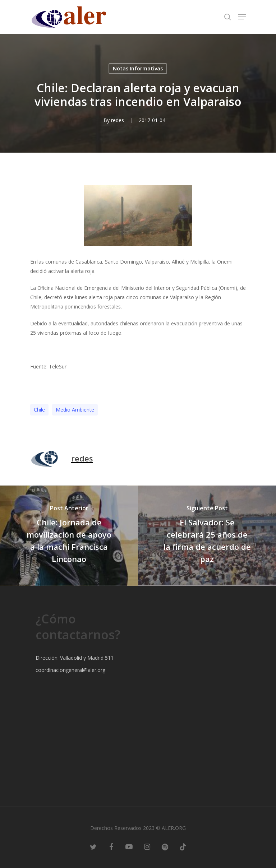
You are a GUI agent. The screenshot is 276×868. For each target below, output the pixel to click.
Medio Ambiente (75, 410)
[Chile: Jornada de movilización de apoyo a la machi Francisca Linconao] (69, 536)
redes (118, 120)
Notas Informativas (138, 68)
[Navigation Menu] (242, 17)
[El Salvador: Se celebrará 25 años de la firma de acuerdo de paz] (207, 536)
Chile (39, 410)
